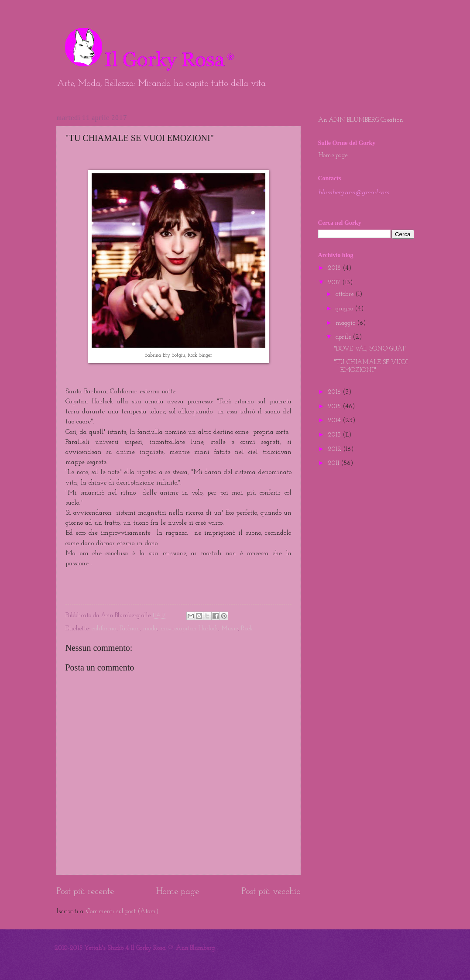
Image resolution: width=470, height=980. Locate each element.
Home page (178, 892)
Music (230, 629)
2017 (335, 283)
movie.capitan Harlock (189, 629)
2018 (335, 268)
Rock (247, 629)
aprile (344, 337)
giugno (345, 309)
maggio (346, 323)
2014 (335, 421)
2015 (335, 407)
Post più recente (85, 892)
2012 (335, 449)
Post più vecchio (271, 892)
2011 (334, 463)
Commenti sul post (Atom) (122, 912)
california (104, 629)
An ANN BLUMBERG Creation (360, 120)
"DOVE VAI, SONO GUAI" (370, 349)
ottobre (345, 294)
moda (150, 629)
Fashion (130, 629)
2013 (335, 435)
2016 (335, 392)
